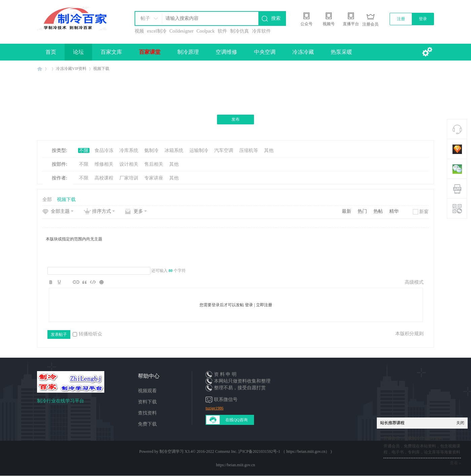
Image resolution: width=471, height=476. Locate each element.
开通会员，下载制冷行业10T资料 (413, 438)
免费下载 (147, 424)
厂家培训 (129, 178)
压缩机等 (249, 150)
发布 (235, 119)
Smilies (101, 282)
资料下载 (147, 402)
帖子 (145, 18)
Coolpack (206, 31)
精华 (394, 211)
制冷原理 (188, 52)
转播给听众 (87, 334)
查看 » (455, 463)
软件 (222, 31)
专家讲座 (154, 178)
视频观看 (147, 391)
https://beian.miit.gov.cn (235, 465)
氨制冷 (151, 150)
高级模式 (414, 282)
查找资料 (147, 413)
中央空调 (265, 52)
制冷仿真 (240, 31)
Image (68, 282)
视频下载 (101, 69)
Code (93, 282)
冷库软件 (261, 31)
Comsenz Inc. (226, 451)
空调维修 (226, 52)
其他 (269, 150)
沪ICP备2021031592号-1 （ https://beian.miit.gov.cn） (284, 451)
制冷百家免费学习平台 (40, 69)
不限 (84, 150)
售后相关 (154, 164)
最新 (347, 211)
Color (59, 282)
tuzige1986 (214, 408)
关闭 (460, 423)
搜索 (276, 18)
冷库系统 (129, 150)
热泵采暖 (341, 52)
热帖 (378, 211)
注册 (401, 19)
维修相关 (104, 164)
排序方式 (102, 211)
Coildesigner (182, 31)
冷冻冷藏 (303, 52)
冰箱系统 (174, 150)
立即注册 (264, 305)
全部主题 (60, 211)
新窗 (424, 212)
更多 (138, 211)
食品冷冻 (104, 150)
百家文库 (111, 52)
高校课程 (104, 178)
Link (76, 282)
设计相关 (129, 164)
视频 (139, 31)
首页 (51, 52)
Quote (84, 282)
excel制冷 (157, 31)
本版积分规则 (409, 334)
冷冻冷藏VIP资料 (71, 69)
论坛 (78, 52)
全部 (47, 200)
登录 (423, 19)
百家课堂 (150, 52)
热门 (362, 211)
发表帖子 (59, 334)
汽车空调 (224, 150)
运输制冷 (199, 150)
